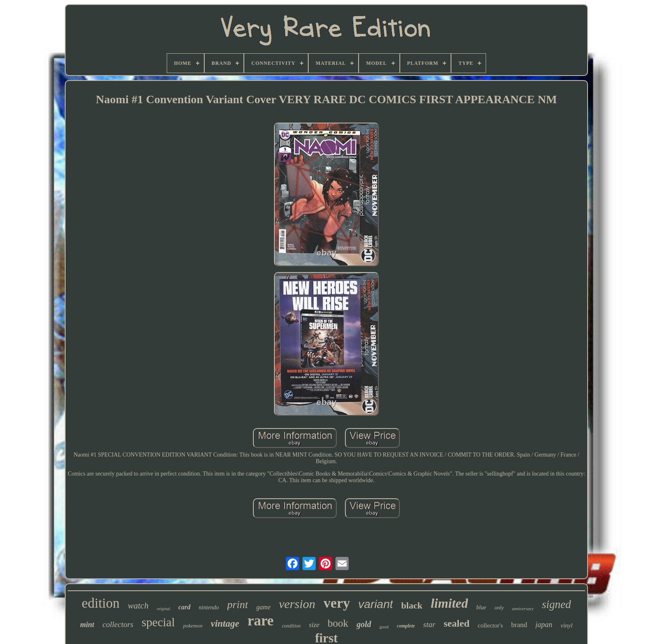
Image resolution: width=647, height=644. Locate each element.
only (499, 607)
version (297, 604)
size (314, 625)
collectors (118, 624)
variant (375, 604)
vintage (225, 624)
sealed (457, 623)
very (337, 603)
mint (87, 625)
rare (261, 621)
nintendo (209, 607)
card (184, 607)
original (163, 609)
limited (450, 603)
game (263, 607)
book (338, 623)
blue (481, 607)
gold (364, 624)
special (158, 622)
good (384, 627)
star (430, 624)
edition (101, 603)
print (238, 605)
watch (138, 606)
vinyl (567, 625)
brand (519, 625)
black (412, 605)
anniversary (523, 608)
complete (406, 626)
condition (291, 626)
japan (544, 625)
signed (556, 604)
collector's (490, 625)
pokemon (193, 626)
